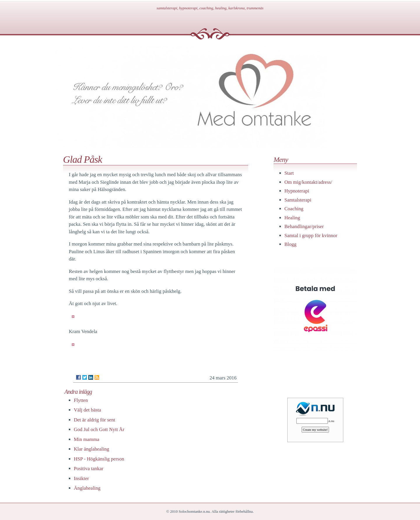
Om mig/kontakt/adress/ (308, 182)
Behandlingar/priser (304, 226)
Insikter (81, 478)
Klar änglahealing (91, 449)
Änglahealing (87, 488)
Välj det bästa (87, 410)
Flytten (81, 400)
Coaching (294, 209)
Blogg (290, 244)
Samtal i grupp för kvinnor (311, 236)
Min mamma (86, 439)
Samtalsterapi (298, 200)
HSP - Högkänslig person (99, 459)
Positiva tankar (89, 469)
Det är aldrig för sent (94, 420)
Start (289, 173)
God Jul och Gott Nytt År (99, 429)
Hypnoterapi (297, 191)
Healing (292, 218)
